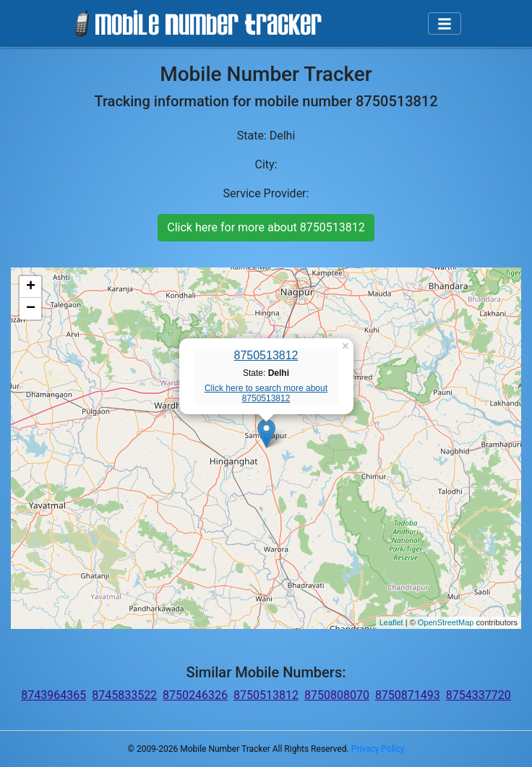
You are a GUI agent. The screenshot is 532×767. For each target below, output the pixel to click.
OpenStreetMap (446, 622)
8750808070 (337, 695)
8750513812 (266, 355)
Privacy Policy (378, 749)
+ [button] (31, 287)
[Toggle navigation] (445, 24)
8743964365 (53, 695)
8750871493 (408, 695)
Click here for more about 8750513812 (266, 227)
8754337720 (479, 695)
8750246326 (195, 695)
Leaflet (391, 622)
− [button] (31, 309)
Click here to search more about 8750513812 (266, 393)
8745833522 (124, 695)
